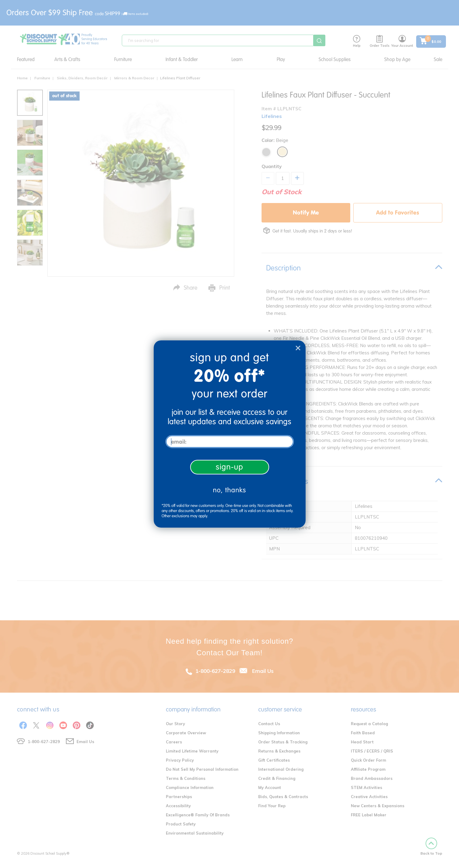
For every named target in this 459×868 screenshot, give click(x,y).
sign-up (229, 467)
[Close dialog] (298, 348)
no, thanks (229, 490)
